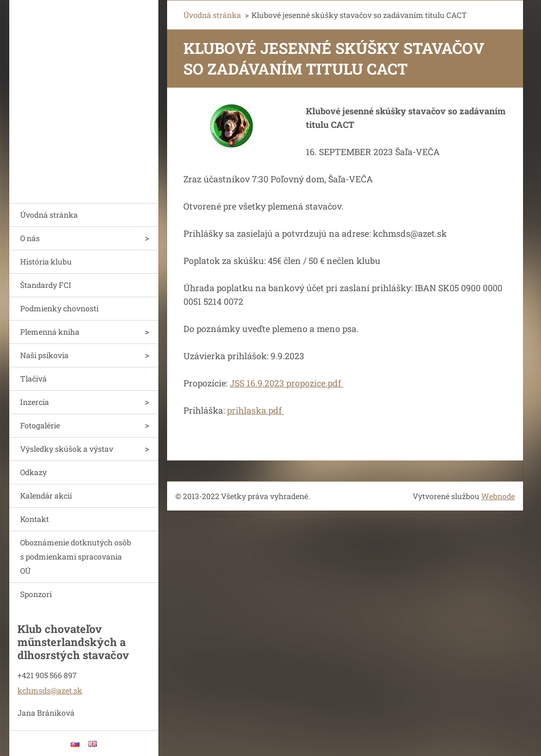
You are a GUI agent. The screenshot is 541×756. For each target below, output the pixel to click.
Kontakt (35, 519)
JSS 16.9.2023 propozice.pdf (287, 383)
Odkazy (33, 472)
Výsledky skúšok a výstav (67, 449)
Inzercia (35, 402)
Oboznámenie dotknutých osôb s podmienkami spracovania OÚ (76, 557)
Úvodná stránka (49, 215)
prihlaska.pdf (256, 410)
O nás (30, 238)
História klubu (46, 262)
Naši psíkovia (44, 355)
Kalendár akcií (46, 496)
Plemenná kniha (50, 332)
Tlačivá (33, 379)
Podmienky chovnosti (59, 308)
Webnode (498, 496)
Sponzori (36, 594)
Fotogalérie (40, 425)
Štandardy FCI (46, 285)
